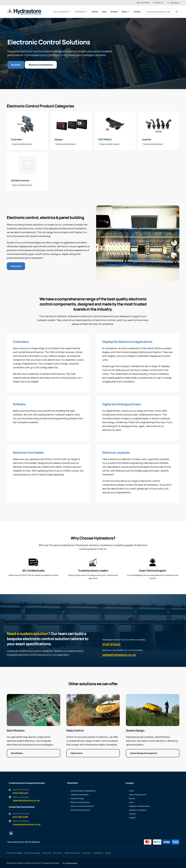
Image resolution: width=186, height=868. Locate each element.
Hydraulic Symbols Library (139, 806)
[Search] (177, 12)
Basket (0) (158, 3)
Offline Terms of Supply (15, 853)
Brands (95, 12)
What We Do (82, 12)
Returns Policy (58, 853)
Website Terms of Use (72, 853)
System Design (135, 731)
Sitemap (108, 853)
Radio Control (75, 731)
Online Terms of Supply (32, 853)
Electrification (16, 731)
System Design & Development (144, 753)
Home (131, 791)
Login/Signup (173, 3)
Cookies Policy (98, 853)
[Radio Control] (93, 710)
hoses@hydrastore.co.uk (27, 823)
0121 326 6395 (21, 815)
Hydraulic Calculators (138, 810)
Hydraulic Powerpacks (80, 795)
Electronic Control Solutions (41, 65)
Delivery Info (46, 853)
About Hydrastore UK (138, 795)
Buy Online (16, 65)
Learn (104, 12)
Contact (137, 12)
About (126, 12)
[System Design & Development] (153, 710)
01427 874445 (143, 3)
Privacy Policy (86, 853)
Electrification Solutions (80, 810)
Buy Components (63, 12)
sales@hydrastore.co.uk (119, 655)
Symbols (114, 12)
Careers (132, 818)
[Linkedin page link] (11, 833)
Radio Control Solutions (80, 802)
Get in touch (16, 266)
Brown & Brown (72, 863)
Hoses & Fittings (77, 798)
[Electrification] (33, 710)
